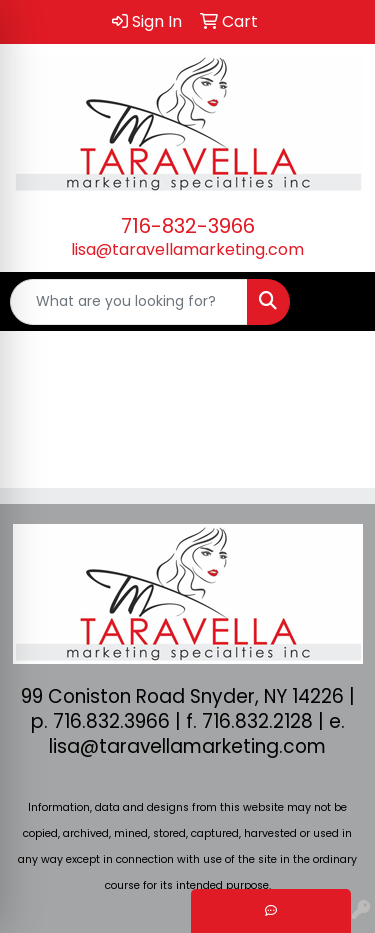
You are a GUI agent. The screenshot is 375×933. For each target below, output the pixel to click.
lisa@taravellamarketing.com (187, 249)
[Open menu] (335, 302)
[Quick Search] (129, 302)
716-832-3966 (188, 226)
